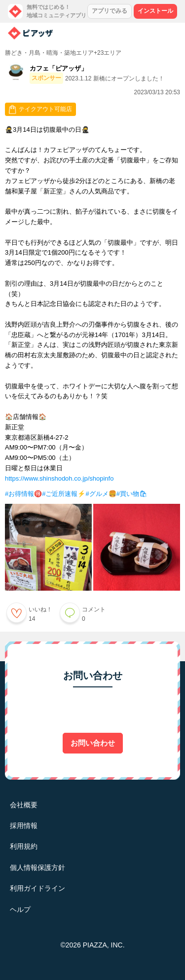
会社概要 (24, 805)
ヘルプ (20, 909)
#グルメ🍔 (101, 494)
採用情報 (24, 826)
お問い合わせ (93, 743)
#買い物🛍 (132, 494)
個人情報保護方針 (37, 867)
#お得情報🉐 (23, 494)
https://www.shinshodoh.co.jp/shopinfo (59, 478)
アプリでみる (110, 11)
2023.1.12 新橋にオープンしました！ (115, 78)
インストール (155, 11)
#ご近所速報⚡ (64, 494)
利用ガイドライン (37, 888)
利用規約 (24, 846)
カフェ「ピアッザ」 (58, 68)
